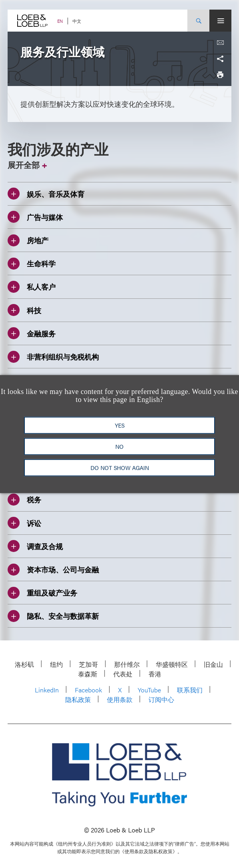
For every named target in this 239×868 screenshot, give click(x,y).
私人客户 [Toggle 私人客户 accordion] (32, 287)
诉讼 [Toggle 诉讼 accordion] (24, 523)
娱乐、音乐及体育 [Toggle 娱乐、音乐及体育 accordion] (46, 194)
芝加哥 (88, 664)
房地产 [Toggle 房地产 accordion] (28, 240)
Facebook (88, 690)
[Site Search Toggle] (198, 21)
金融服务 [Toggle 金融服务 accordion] (32, 333)
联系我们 (190, 690)
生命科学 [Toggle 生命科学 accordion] (32, 264)
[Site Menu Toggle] (220, 21)
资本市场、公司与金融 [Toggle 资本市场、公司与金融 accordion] (53, 570)
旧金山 (213, 664)
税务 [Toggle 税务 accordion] (24, 500)
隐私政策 (78, 699)
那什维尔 (127, 664)
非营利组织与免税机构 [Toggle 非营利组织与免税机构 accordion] (53, 357)
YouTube (149, 690)
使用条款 (120, 699)
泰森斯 (88, 674)
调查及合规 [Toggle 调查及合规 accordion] (35, 546)
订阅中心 (161, 699)
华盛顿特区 (172, 664)
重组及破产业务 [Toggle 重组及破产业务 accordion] (42, 593)
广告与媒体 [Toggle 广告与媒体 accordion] (35, 217)
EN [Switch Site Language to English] (60, 21)
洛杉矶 (24, 664)
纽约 (56, 664)
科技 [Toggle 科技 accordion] (24, 310)
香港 (155, 674)
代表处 (123, 674)
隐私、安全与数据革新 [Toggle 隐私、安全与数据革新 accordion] (53, 616)
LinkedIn (47, 690)
